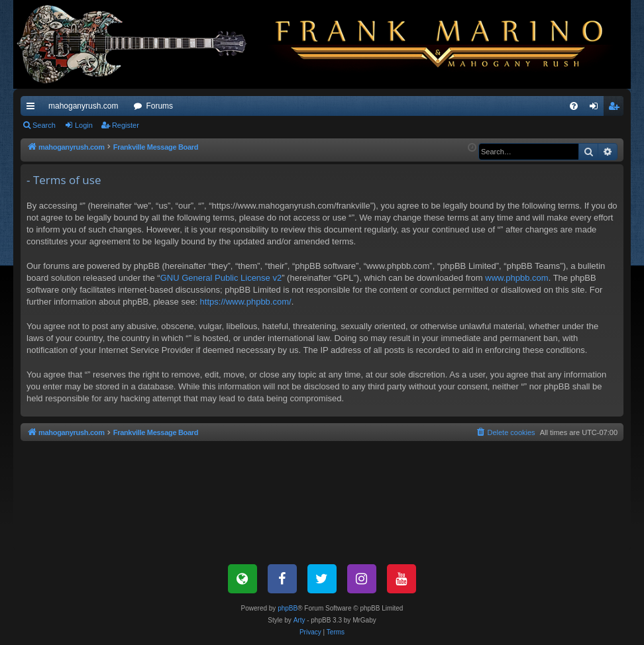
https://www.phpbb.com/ (246, 302)
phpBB (288, 608)
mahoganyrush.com (83, 106)
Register (126, 125)
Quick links (33, 109)
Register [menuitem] (617, 109)
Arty (299, 620)
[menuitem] (574, 106)
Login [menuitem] (597, 109)
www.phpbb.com (516, 278)
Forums (159, 106)
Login (84, 125)
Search (44, 125)
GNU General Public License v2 (221, 278)
